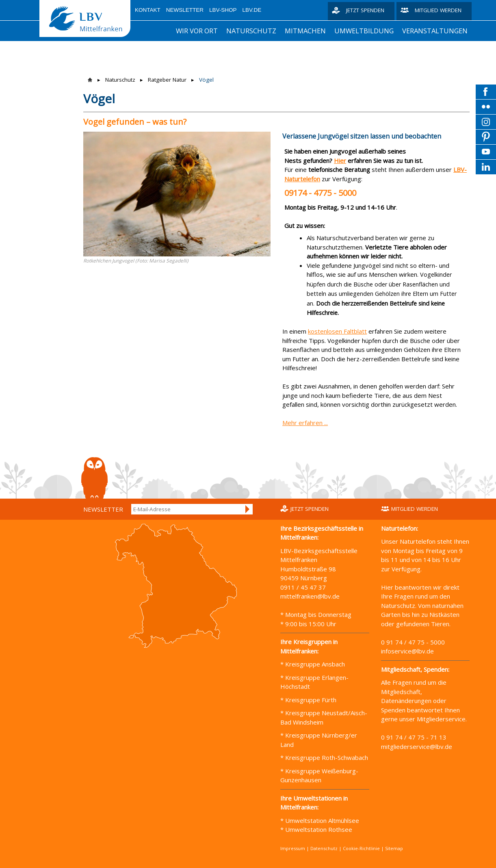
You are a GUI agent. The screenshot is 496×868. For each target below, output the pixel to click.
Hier (340, 161)
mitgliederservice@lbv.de (417, 746)
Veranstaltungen (435, 31)
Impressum (293, 848)
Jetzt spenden (365, 10)
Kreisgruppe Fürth (311, 700)
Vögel (206, 80)
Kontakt (148, 10)
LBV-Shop (223, 10)
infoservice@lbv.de (407, 651)
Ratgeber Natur (167, 80)
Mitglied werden (438, 10)
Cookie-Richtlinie (361, 848)
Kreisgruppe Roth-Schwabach (326, 757)
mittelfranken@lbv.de (311, 596)
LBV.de (252, 10)
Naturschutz (251, 31)
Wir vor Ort (197, 31)
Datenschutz (324, 848)
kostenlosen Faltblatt (337, 331)
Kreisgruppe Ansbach (314, 664)
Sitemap (394, 848)
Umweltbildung (364, 31)
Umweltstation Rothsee (319, 829)
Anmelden (248, 509)
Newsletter (185, 10)
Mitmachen (305, 31)
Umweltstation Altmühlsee (322, 820)
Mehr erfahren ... (305, 423)
